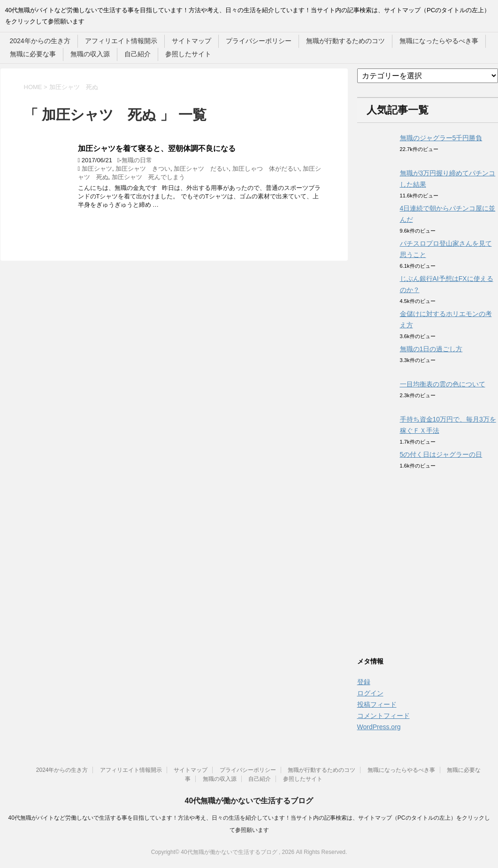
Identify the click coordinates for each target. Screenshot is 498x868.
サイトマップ (192, 41)
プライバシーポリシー (259, 41)
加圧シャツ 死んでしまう (148, 177)
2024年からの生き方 (40, 41)
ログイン (370, 693)
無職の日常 (137, 160)
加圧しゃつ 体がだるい (266, 169)
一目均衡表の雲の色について (443, 384)
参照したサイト (188, 54)
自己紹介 (138, 54)
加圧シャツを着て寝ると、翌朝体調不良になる (157, 148)
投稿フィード (377, 704)
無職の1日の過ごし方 (431, 349)
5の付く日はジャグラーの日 (441, 454)
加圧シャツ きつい (143, 169)
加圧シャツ (97, 169)
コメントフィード (383, 716)
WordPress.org (379, 727)
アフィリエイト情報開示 (121, 41)
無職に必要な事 (33, 54)
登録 (364, 682)
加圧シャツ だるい (201, 169)
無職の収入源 (90, 54)
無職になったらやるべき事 (439, 41)
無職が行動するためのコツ (345, 41)
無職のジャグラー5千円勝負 (441, 138)
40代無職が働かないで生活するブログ (249, 801)
